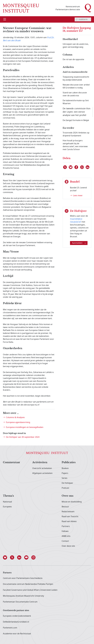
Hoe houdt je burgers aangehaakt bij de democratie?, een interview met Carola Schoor (75, 145)
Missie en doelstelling (72, 502)
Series (65, 478)
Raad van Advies (69, 521)
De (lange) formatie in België (76, 120)
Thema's (8, 496)
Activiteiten (40, 462)
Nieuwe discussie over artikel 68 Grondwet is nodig (76, 86)
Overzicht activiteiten (42, 468)
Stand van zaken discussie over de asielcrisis (75, 94)
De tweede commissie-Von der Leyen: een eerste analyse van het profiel (76, 112)
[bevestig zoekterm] (77, 19)
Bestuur (65, 507)
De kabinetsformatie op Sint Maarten (76, 102)
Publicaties (69, 462)
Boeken (65, 468)
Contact (65, 541)
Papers (65, 473)
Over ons (68, 496)
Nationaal (7, 502)
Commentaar (12, 462)
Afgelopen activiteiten (42, 473)
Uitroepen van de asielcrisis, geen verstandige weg (76, 46)
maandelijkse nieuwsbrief (76, 220)
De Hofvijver (67, 483)
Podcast (65, 488)
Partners (66, 526)
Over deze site (68, 546)
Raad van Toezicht (70, 517)
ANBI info (66, 536)
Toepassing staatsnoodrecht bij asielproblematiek (76, 78)
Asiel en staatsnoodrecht (75, 72)
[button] (6, 557)
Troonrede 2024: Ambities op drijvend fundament (76, 134)
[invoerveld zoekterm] (83, 19)
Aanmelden (79, 243)
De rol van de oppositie (73, 59)
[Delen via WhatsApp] (82, 167)
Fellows (65, 531)
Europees (7, 507)
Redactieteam (68, 512)
